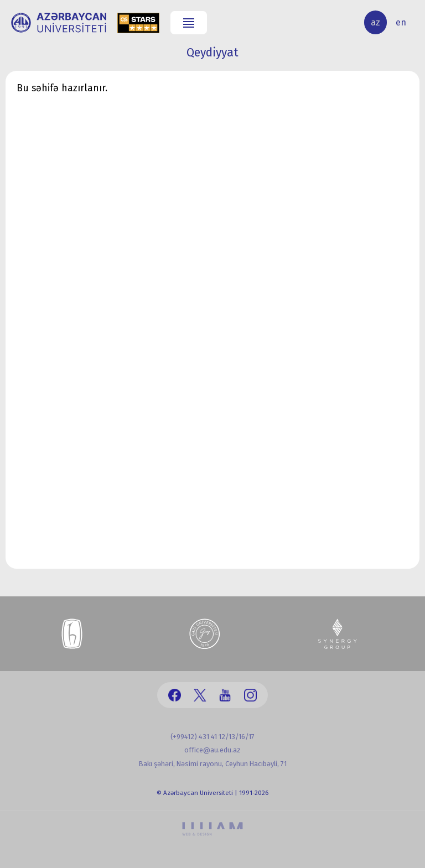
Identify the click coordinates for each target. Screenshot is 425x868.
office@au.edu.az (212, 750)
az (375, 22)
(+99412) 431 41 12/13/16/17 (212, 737)
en (401, 22)
